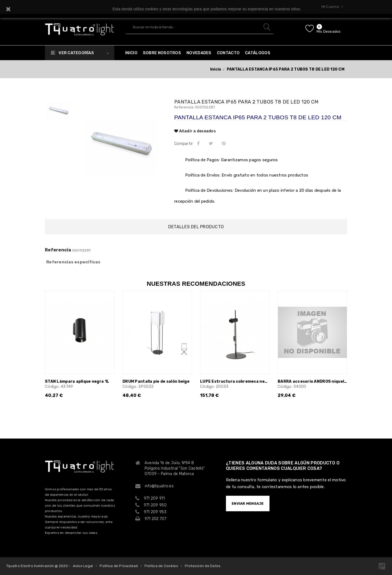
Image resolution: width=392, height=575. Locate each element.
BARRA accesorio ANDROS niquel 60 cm (312, 381)
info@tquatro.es (159, 486)
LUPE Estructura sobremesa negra (235, 381)
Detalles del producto (196, 227)
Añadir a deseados (195, 131)
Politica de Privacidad (119, 566)
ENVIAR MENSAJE (248, 503)
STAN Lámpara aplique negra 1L (77, 381)
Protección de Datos (203, 566)
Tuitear (212, 143)
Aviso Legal (83, 566)
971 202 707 (155, 519)
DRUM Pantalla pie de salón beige (156, 381)
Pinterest (225, 143)
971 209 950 (155, 505)
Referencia (58, 250)
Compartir (199, 143)
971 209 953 (155, 512)
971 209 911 (154, 498)
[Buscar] (200, 27)
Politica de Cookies (161, 566)
